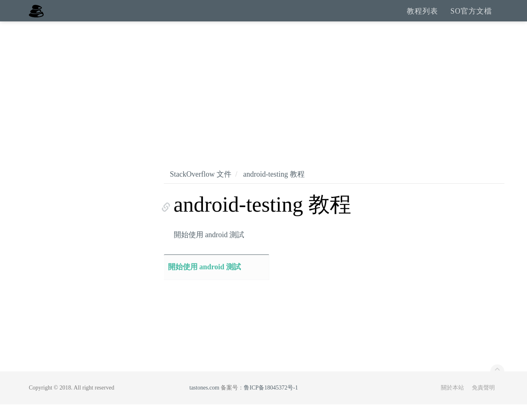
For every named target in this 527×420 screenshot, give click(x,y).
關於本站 (452, 403)
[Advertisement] (263, 99)
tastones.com (204, 403)
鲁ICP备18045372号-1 (271, 403)
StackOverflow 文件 (201, 190)
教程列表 (422, 19)
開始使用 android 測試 (209, 250)
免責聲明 (483, 403)
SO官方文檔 (471, 19)
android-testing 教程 (274, 190)
